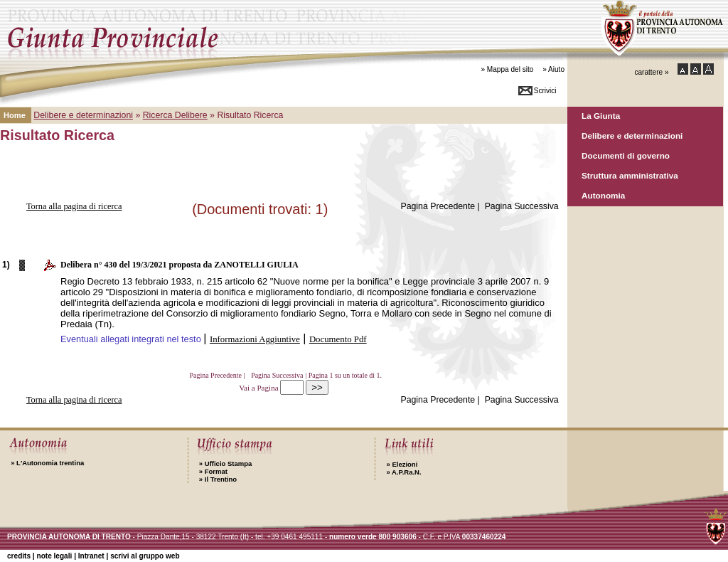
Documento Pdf (338, 339)
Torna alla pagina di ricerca (74, 206)
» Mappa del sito (507, 69)
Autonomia (603, 195)
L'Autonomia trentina (47, 463)
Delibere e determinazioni (632, 136)
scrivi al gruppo (145, 556)
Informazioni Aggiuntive (255, 339)
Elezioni (402, 464)
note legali (54, 556)
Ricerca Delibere (175, 115)
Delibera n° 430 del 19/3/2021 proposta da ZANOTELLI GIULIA (180, 265)
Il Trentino (218, 479)
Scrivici (545, 91)
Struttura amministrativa (630, 175)
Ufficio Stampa (225, 463)
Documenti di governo (626, 155)
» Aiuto (553, 69)
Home (15, 115)
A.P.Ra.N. (403, 472)
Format (213, 471)
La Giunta (601, 116)
